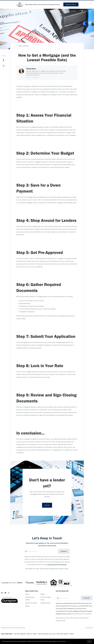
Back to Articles (24, 46)
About (27, 594)
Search (58, 11)
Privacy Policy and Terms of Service (57, 564)
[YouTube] (5, 593)
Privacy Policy (89, 628)
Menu (74, 11)
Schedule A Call (45, 603)
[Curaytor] (9, 602)
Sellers (51, 11)
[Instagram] (9, 593)
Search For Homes (31, 603)
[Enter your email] (43, 551)
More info (68, 641)
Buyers (44, 11)
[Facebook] (2, 593)
